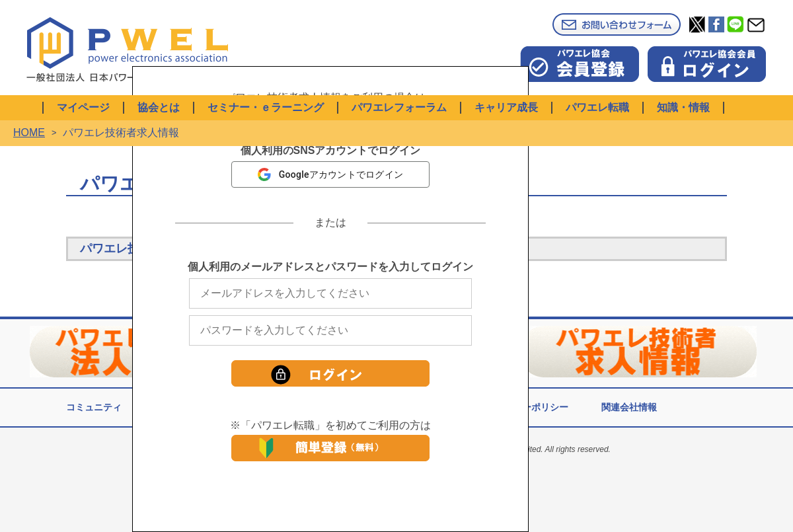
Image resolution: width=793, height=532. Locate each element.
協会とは (159, 107)
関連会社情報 (629, 407)
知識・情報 (683, 107)
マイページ (83, 107)
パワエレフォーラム (399, 107)
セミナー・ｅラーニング (266, 107)
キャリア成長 (506, 107)
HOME (29, 133)
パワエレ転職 (597, 107)
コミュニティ (94, 407)
